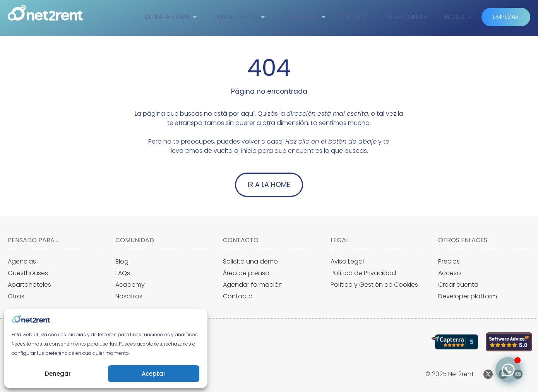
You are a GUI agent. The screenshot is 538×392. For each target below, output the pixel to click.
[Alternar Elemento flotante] (508, 370)
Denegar (58, 374)
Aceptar (154, 374)
